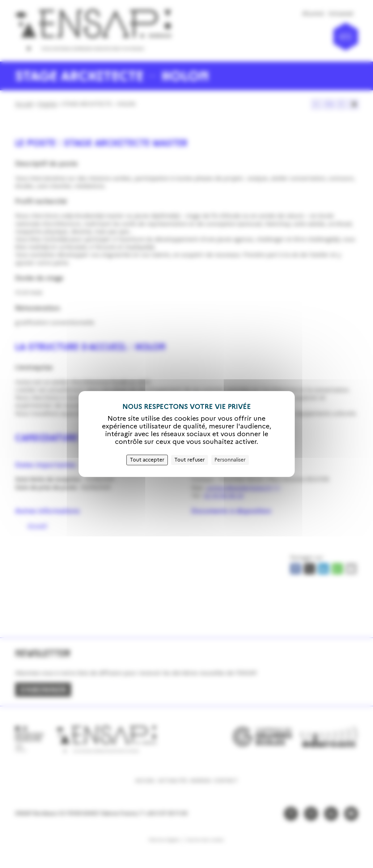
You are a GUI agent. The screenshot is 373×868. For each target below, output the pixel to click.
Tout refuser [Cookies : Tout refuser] (190, 460)
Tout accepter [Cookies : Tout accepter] (147, 460)
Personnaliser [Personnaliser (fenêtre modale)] (230, 460)
